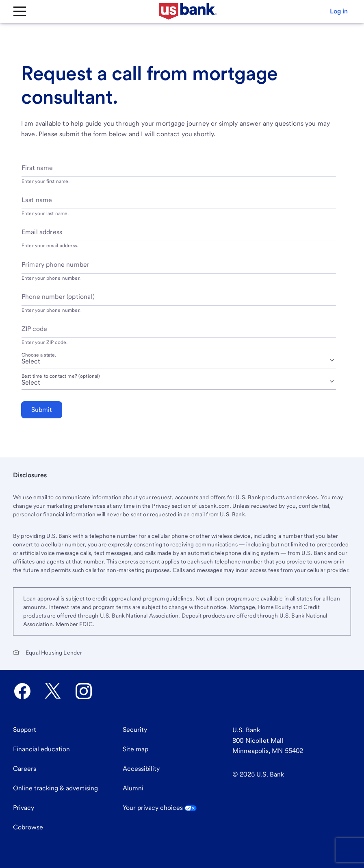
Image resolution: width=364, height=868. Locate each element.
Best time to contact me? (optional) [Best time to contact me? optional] (61, 376)
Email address (42, 232)
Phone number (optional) (58, 297)
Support (25, 730)
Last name (37, 200)
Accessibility (141, 769)
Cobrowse (28, 827)
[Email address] (179, 235)
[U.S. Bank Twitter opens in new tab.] (53, 691)
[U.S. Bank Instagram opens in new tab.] (84, 691)
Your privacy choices (160, 808)
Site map (135, 749)
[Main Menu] (19, 11)
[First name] (179, 171)
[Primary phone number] (179, 268)
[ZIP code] (179, 332)
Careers (25, 769)
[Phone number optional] (179, 300)
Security (135, 730)
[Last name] (179, 203)
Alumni (133, 788)
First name (37, 168)
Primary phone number (55, 264)
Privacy (24, 808)
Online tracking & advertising (55, 788)
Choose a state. (39, 355)
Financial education (41, 749)
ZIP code (34, 329)
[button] (339, 11)
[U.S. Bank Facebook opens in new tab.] (22, 691)
